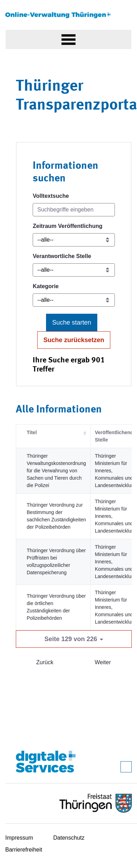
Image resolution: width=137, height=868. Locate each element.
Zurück (45, 662)
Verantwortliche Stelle (62, 256)
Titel (32, 432)
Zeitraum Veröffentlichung (67, 226)
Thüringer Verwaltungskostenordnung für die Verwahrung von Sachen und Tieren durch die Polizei (56, 471)
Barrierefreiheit (24, 850)
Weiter (103, 662)
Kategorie (46, 286)
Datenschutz (69, 838)
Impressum (19, 838)
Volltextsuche (51, 196)
